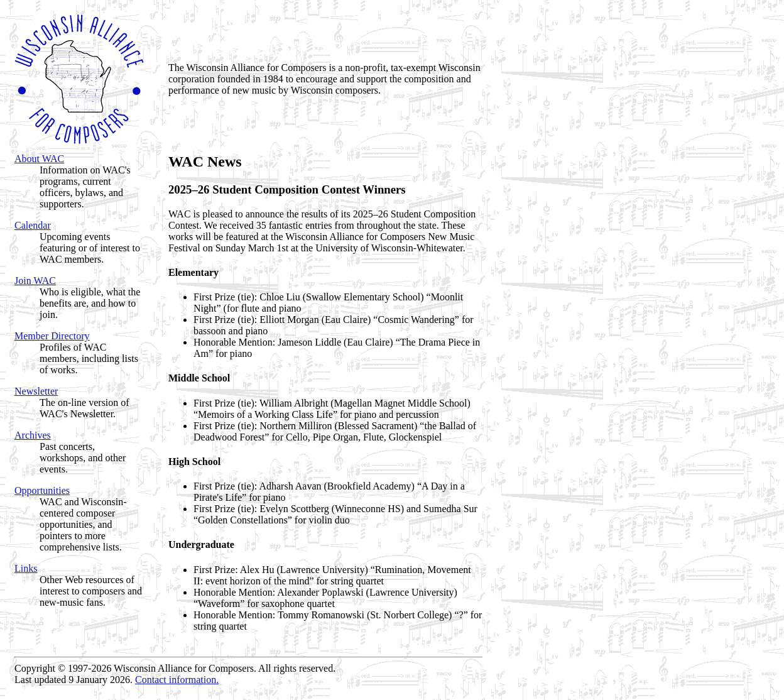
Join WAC (35, 281)
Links (26, 568)
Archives (33, 435)
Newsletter (36, 391)
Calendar (33, 225)
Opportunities (42, 490)
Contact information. (177, 680)
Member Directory (52, 336)
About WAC (39, 159)
